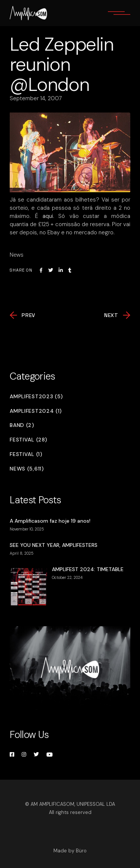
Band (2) (22, 425)
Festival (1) (26, 454)
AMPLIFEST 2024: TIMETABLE (88, 569)
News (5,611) (27, 469)
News (17, 255)
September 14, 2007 (36, 98)
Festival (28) (28, 440)
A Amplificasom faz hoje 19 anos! (50, 521)
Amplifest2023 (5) (36, 397)
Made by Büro (70, 851)
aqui (48, 216)
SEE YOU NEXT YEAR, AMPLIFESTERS (54, 545)
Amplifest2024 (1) (36, 411)
